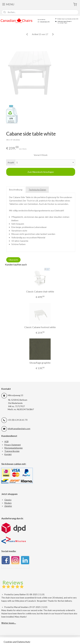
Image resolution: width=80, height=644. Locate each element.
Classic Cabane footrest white (40, 327)
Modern (8, 503)
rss (59, 638)
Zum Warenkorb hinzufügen (41, 172)
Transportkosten (12, 451)
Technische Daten (37, 190)
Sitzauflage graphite (40, 363)
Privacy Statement (13, 445)
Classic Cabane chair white (40, 291)
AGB (6, 442)
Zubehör (8, 506)
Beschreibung (16, 190)
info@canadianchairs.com (19, 429)
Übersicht (13, 260)
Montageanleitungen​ (14, 448)
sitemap (53, 638)
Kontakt (8, 454)
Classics (8, 500)
